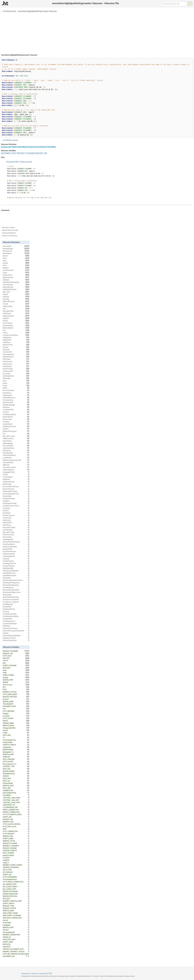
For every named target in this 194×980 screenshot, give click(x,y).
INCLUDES (16, 668)
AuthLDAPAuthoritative (16, 597)
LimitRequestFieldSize (16, 616)
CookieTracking (16, 561)
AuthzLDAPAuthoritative (16, 542)
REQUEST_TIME (16, 906)
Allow (16, 258)
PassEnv (16, 510)
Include (16, 304)
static (16, 670)
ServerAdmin (16, 537)
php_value (16, 292)
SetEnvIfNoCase (16, 301)
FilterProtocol (16, 364)
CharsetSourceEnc (16, 467)
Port (16, 330)
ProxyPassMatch (16, 544)
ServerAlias (16, 578)
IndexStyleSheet (16, 448)
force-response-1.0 (16, 764)
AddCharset (16, 313)
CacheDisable (16, 530)
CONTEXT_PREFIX (16, 745)
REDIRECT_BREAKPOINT (16, 935)
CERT (16, 829)
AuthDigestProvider (16, 503)
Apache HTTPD (46, 974)
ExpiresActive (16, 275)
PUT (16, 709)
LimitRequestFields (16, 614)
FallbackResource (16, 398)
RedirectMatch (16, 328)
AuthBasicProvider (16, 426)
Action (16, 383)
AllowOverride (16, 369)
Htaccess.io (26, 974)
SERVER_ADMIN (16, 771)
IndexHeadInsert (16, 482)
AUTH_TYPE (16, 870)
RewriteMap (16, 496)
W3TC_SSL (16, 769)
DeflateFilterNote (16, 498)
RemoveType (16, 419)
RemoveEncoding (16, 527)
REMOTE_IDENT (16, 911)
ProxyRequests (16, 587)
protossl (16, 699)
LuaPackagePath (16, 556)
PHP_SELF (16, 899)
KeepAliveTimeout (16, 638)
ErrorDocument (10, 11)
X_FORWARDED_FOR (16, 807)
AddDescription (16, 438)
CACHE (16, 730)
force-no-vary (16, 685)
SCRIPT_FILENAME (16, 665)
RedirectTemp (16, 345)
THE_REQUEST (16, 704)
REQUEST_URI (41, 153)
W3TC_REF (16, 788)
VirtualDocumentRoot (16, 335)
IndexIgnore (16, 337)
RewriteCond (32, 147)
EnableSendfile (16, 568)
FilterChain (16, 359)
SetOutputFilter (16, 311)
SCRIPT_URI (16, 875)
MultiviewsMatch (16, 554)
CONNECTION (16, 790)
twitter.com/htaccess (10, 236)
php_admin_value (16, 436)
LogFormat (16, 520)
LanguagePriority (16, 472)
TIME (16, 673)
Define (16, 388)
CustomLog (16, 518)
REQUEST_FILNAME (16, 843)
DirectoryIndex (16, 285)
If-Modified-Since (16, 774)
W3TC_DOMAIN (16, 853)
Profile (16, 733)
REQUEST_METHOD (16, 697)
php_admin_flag (16, 532)
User (16, 309)
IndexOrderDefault (16, 455)
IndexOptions (16, 395)
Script (16, 273)
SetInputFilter (16, 549)
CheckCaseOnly (16, 535)
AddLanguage (16, 443)
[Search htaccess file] (174, 4)
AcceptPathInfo (16, 410)
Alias (16, 381)
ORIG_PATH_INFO (16, 939)
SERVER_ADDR (16, 701)
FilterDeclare (16, 366)
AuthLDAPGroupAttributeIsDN (16, 631)
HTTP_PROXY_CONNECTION (16, 882)
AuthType (16, 349)
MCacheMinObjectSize (16, 585)
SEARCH (16, 776)
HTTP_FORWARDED (16, 877)
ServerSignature (16, 354)
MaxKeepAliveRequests (16, 583)
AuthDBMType (16, 604)
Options (16, 256)
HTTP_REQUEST (16, 834)
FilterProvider (16, 361)
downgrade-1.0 (16, 752)
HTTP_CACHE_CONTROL (16, 824)
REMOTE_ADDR (16, 725)
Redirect (16, 268)
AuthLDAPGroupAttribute (16, 635)
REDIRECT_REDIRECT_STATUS (16, 951)
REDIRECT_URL (16, 822)
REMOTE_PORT (16, 927)
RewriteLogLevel (16, 515)
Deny (16, 261)
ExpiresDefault (16, 277)
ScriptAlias (16, 513)
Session (16, 347)
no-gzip (16, 677)
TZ (16, 738)
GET (16, 687)
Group (16, 386)
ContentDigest (16, 477)
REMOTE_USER (16, 754)
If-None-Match (16, 783)
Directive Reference (9, 233)
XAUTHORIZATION (16, 793)
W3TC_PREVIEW (16, 759)
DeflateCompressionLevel (16, 460)
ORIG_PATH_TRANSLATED (16, 918)
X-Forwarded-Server (16, 879)
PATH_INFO (16, 778)
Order (16, 265)
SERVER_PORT (16, 680)
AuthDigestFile (16, 539)
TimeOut (16, 422)
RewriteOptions (16, 357)
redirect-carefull (16, 855)
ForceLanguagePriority (16, 494)
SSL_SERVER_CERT (16, 884)
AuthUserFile (16, 352)
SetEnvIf (16, 318)
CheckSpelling (16, 453)
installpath (16, 925)
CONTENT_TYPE (16, 766)
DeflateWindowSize (16, 640)
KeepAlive (16, 407)
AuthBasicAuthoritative (16, 506)
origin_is (16, 862)
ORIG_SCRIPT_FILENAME (16, 915)
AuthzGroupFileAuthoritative (16, 580)
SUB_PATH (16, 947)
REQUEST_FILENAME (26, 153)
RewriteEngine (42, 147)
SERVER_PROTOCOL (16, 896)
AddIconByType (16, 470)
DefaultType (16, 484)
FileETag (16, 297)
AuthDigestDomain (16, 563)
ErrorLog (16, 611)
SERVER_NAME (16, 723)
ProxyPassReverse (16, 551)
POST (16, 689)
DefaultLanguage (16, 405)
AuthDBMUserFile (16, 573)
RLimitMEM (16, 607)
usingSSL (16, 860)
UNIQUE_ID (16, 937)
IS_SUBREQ (16, 795)
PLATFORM (16, 923)
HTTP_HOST (16, 656)
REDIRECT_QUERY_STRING (16, 865)
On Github (7, 140)
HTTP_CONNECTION (16, 831)
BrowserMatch (16, 325)
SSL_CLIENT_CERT (16, 889)
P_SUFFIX (16, 858)
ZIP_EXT (16, 930)
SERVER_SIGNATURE (16, 894)
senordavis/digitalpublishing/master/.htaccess (37, 11)
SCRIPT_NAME (16, 838)
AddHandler (16, 340)
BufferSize (16, 626)
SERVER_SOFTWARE (16, 891)
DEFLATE (16, 658)
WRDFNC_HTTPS (16, 841)
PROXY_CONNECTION (16, 810)
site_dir (16, 920)
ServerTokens (16, 323)
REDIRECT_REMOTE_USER (16, 901)
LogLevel (16, 559)
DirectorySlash (16, 402)
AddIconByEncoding (16, 491)
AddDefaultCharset (16, 289)
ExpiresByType (16, 287)
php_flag (16, 299)
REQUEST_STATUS (16, 908)
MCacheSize (16, 595)
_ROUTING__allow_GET (16, 800)
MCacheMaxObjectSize (16, 590)
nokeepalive (16, 747)
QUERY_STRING (16, 675)
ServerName (16, 441)
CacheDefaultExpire (16, 623)
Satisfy (16, 321)
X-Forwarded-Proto (16, 740)
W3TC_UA (16, 781)
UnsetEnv (16, 501)
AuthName (16, 342)
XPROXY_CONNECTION (16, 812)
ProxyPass (16, 508)
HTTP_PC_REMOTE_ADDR (16, 814)
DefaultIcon (16, 450)
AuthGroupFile (16, 371)
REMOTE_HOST (16, 786)
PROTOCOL (16, 944)
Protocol (16, 412)
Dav (16, 434)
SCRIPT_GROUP (16, 903)
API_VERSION (16, 872)
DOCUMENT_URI (15, 956)
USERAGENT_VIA (16, 805)
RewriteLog (16, 525)
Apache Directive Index (10, 230)
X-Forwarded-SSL (16, 932)
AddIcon (16, 429)
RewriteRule (51, 147)
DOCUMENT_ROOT (9, 153)
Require (15, 147)
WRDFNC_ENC (16, 836)
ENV (16, 663)
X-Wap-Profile (16, 742)
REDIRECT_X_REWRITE (16, 846)
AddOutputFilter (16, 376)
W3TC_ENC (16, 735)
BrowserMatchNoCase (16, 486)
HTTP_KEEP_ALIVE (16, 826)
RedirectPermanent (16, 431)
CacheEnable (16, 619)
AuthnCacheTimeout (16, 628)
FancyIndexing (16, 400)
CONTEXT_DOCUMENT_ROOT (16, 949)
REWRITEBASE (16, 750)
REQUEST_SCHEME (16, 848)
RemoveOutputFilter (16, 547)
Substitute (16, 479)
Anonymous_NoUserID (16, 599)
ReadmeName (16, 417)
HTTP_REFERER (16, 711)
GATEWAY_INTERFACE (16, 867)
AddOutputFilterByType (16, 282)
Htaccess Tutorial (8, 228)
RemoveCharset (16, 489)
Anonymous (16, 393)
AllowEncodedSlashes (16, 571)
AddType (16, 280)
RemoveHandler (16, 390)
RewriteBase (22, 147)
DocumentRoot (16, 446)
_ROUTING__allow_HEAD (16, 798)
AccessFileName (16, 566)
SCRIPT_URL (16, 817)
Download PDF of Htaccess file (19, 162)
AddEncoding (16, 306)
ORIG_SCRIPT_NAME (16, 913)
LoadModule (16, 458)
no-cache (16, 716)
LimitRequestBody (16, 414)
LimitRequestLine (16, 621)
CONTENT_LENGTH (16, 850)
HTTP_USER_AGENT (16, 694)
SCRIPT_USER (16, 942)
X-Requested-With (16, 728)
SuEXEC (16, 633)
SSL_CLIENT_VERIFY (16, 887)
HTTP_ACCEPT (16, 762)
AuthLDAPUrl (16, 523)
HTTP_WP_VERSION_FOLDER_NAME (16, 954)
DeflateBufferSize (16, 609)
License (15, 140)
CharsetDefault (16, 462)
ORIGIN (16, 682)
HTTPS (16, 661)
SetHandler (16, 378)
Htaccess (35, 974)
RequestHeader (16, 316)
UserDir (16, 474)
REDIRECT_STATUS (16, 692)
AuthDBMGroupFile (16, 575)
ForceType (16, 373)
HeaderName (16, 424)
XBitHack (16, 465)
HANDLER (16, 757)
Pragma (16, 713)
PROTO (16, 721)
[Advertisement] (97, 32)
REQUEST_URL (16, 819)
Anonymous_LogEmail (16, 602)
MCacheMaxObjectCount (16, 592)
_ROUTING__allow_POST (16, 802)
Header (16, 263)
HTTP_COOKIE (16, 718)
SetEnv (16, 333)
